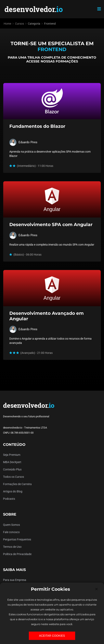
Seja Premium (12, 455)
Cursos (19, 24)
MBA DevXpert (12, 462)
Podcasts (9, 499)
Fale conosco (11, 532)
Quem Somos (11, 525)
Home (7, 24)
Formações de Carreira (17, 484)
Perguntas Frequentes (17, 539)
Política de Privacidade (17, 554)
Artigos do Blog (13, 491)
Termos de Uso (12, 547)
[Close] (96, 589)
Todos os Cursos (14, 477)
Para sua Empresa (15, 580)
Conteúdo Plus (12, 469)
